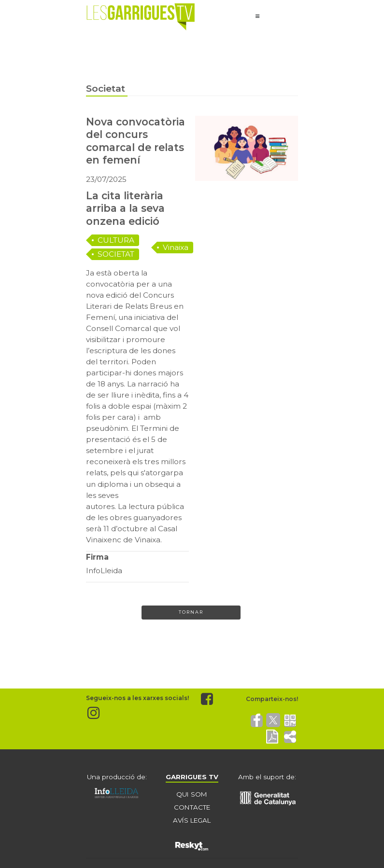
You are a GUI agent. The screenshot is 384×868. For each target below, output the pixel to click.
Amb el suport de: (267, 777)
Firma (97, 557)
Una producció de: (117, 777)
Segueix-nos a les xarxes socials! (137, 698)
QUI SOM (192, 795)
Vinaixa (176, 247)
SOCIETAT (116, 254)
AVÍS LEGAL (192, 820)
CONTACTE (192, 808)
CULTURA (116, 240)
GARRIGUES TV (192, 777)
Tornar (191, 612)
